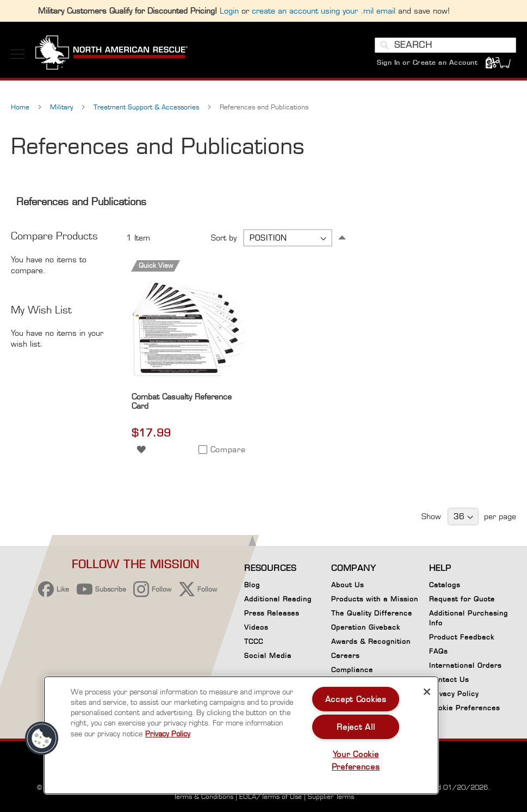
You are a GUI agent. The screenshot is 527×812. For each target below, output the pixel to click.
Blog (252, 585)
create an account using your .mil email (324, 11)
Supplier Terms (331, 796)
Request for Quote (462, 599)
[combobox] (445, 45)
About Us (348, 585)
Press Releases (272, 613)
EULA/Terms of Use (271, 796)
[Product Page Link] (188, 385)
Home (21, 107)
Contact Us (449, 679)
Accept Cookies (356, 699)
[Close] (427, 692)
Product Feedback (462, 637)
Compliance (352, 670)
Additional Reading (278, 599)
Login (229, 11)
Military (63, 107)
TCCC (254, 641)
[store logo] (111, 54)
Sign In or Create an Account (427, 62)
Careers (345, 656)
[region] (241, 735)
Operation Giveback (366, 627)
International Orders (465, 665)
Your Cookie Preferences (356, 760)
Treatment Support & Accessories (147, 107)
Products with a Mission (375, 599)
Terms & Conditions (203, 796)
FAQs (438, 651)
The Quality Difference (372, 613)
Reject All (356, 727)
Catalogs (445, 585)
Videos (256, 627)
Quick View (156, 265)
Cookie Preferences (464, 710)
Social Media (268, 656)
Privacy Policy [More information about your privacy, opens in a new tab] (168, 734)
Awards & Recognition (371, 641)
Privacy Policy (454, 694)
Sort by (224, 238)
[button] (141, 449)
